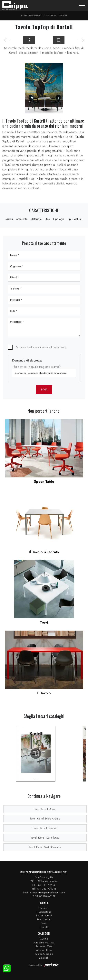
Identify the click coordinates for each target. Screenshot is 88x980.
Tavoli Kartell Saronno (45, 828)
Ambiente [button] (22, 219)
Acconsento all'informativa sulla (41, 347)
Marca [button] (9, 219)
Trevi (44, 622)
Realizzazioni (44, 919)
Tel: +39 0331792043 (44, 885)
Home (24, 16)
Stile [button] (47, 219)
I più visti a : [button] (75, 219)
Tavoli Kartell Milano (45, 809)
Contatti (44, 927)
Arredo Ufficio (44, 950)
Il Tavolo (44, 693)
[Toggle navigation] (82, 6)
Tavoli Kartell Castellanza (45, 838)
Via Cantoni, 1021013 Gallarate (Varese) (44, 879)
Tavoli (54, 16)
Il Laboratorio (44, 912)
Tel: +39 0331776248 (44, 889)
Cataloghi (44, 958)
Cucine (44, 939)
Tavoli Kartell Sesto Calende (45, 847)
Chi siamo (44, 908)
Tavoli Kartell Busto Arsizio (45, 819)
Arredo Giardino (44, 954)
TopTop (63, 16)
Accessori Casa (44, 946)
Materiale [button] (36, 219)
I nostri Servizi (44, 916)
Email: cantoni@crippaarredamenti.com (44, 893)
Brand (44, 923)
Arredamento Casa (39, 16)
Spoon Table (44, 482)
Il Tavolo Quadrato (44, 552)
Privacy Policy (59, 347)
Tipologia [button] (59, 219)
